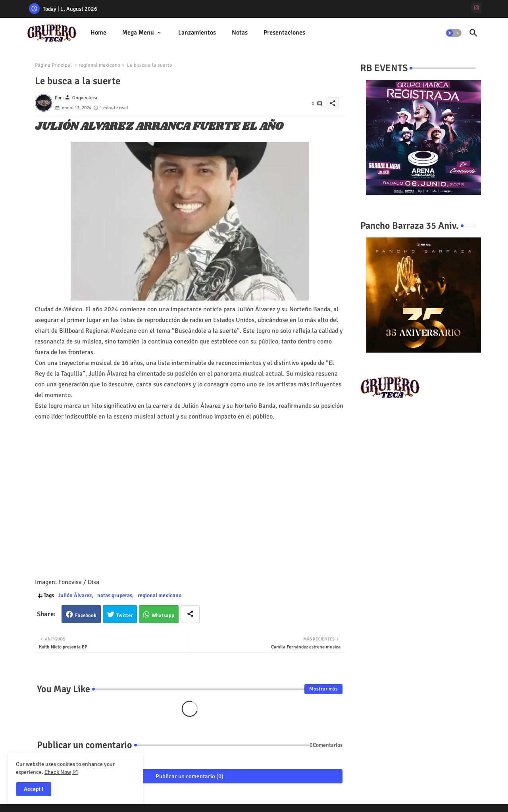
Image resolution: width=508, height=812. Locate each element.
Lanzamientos (197, 33)
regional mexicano (99, 65)
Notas (240, 33)
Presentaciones (284, 33)
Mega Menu (138, 33)
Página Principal (53, 65)
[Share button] (190, 614)
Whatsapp (163, 615)
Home (98, 33)
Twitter (124, 615)
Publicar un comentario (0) (190, 776)
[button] (454, 33)
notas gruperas (115, 595)
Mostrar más (323, 689)
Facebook (86, 615)
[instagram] (476, 8)
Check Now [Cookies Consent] (58, 772)
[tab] (98, 33)
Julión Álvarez (75, 595)
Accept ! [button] (34, 789)
